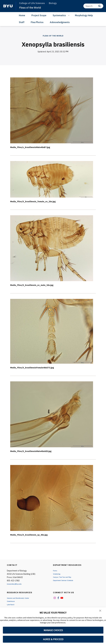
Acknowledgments (60, 22)
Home (22, 15)
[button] (100, 611)
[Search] (93, 6)
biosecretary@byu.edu (17, 584)
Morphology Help (84, 15)
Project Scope (39, 15)
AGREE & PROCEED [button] (53, 639)
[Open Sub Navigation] (69, 15)
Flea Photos (37, 22)
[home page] (8, 6)
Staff (22, 22)
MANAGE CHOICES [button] (53, 630)
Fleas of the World (32, 7)
